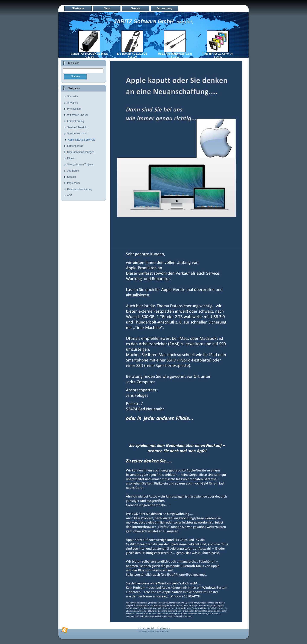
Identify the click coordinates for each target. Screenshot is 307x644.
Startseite (78, 8)
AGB (70, 195)
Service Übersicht (77, 127)
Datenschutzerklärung (80, 189)
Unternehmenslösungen (81, 152)
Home (141, 628)
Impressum (73, 183)
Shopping (73, 103)
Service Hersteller (77, 134)
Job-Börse (73, 171)
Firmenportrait (75, 146)
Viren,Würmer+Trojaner (80, 165)
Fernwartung (164, 8)
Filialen (71, 158)
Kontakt (72, 177)
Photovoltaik (74, 109)
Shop (107, 8)
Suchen (76, 76)
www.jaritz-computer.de (155, 631)
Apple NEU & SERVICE (82, 140)
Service (136, 8)
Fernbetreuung (76, 121)
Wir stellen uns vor (78, 115)
